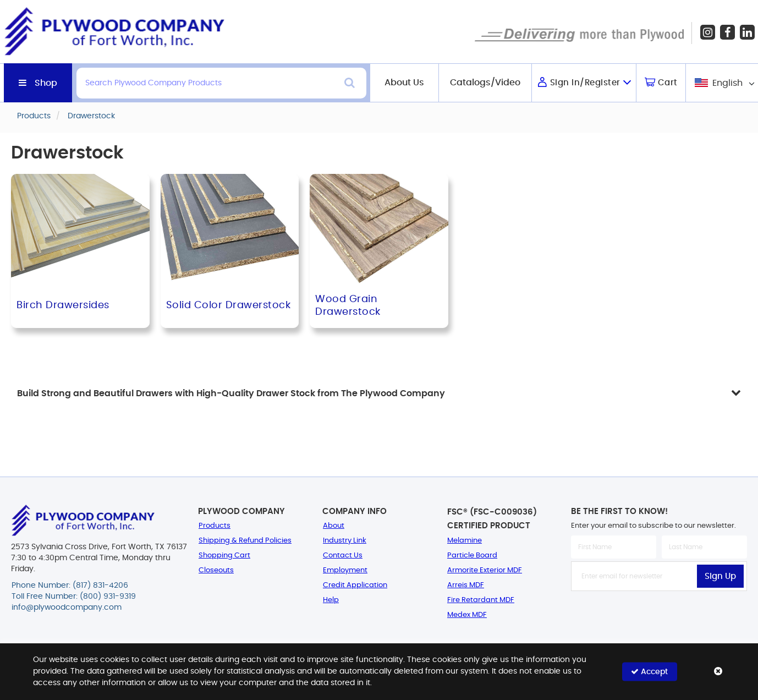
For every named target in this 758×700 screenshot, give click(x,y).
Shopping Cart (224, 556)
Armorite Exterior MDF (485, 570)
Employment (345, 570)
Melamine (465, 541)
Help (331, 600)
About (334, 526)
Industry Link (345, 541)
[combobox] (724, 83)
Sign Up (720, 576)
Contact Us (343, 556)
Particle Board (472, 556)
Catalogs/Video (485, 83)
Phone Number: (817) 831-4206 (70, 586)
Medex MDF (467, 615)
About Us (404, 83)
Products (215, 526)
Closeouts (216, 570)
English (727, 83)
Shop (46, 83)
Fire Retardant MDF (481, 600)
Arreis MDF (466, 585)
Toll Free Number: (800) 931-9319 (74, 597)
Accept (649, 672)
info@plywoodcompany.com (67, 608)
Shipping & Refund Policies (245, 541)
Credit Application (355, 585)
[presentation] (659, 615)
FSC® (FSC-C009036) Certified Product (492, 519)
